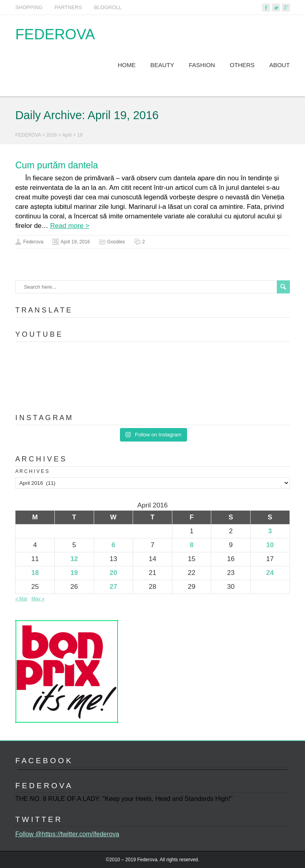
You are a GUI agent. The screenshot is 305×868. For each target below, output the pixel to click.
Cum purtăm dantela (56, 165)
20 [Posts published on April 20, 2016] (113, 573)
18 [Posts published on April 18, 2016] (35, 573)
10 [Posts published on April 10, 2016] (270, 545)
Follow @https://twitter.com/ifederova (67, 834)
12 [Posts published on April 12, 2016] (74, 559)
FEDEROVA (55, 34)
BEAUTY (162, 65)
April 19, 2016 (75, 242)
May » (38, 599)
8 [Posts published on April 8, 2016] (192, 545)
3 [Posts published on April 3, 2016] (270, 531)
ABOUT (280, 65)
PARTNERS (68, 7)
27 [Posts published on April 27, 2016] (113, 587)
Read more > (70, 226)
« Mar (21, 599)
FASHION (202, 65)
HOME (127, 65)
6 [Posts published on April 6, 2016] (113, 545)
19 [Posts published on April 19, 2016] (74, 573)
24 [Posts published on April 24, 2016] (270, 573)
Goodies (116, 242)
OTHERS (242, 65)
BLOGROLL (108, 7)
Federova (33, 242)
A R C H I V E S (32, 471)
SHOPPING (29, 7)
